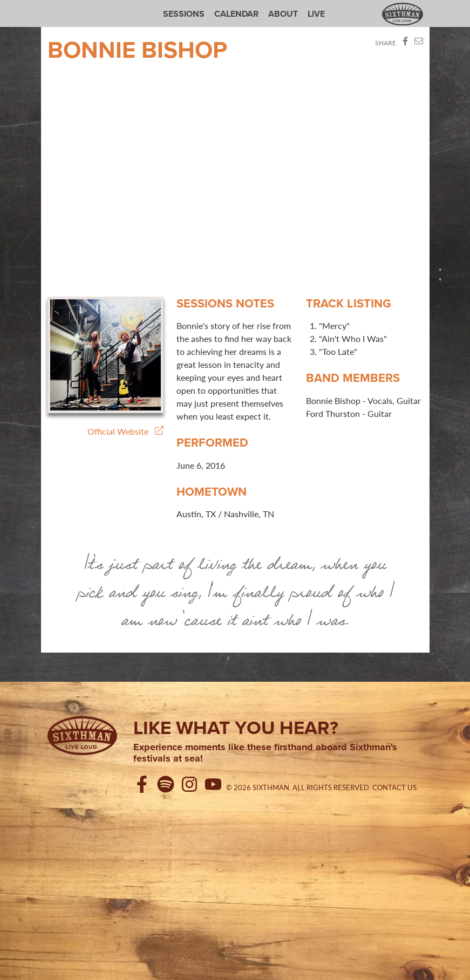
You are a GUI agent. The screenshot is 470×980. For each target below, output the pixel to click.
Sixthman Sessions (73, 6)
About (283, 14)
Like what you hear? (236, 728)
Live (316, 14)
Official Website (125, 431)
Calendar (236, 14)
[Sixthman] (82, 736)
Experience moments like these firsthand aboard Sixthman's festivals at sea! (265, 753)
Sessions (184, 14)
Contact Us (394, 787)
